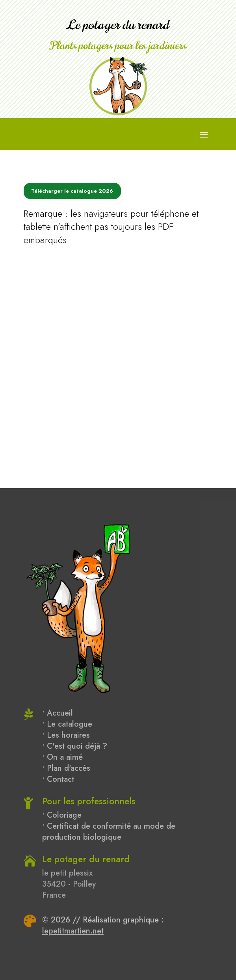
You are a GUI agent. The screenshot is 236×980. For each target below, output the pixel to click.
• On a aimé (62, 757)
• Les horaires (66, 735)
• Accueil (58, 713)
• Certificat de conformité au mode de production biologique (109, 832)
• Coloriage (62, 815)
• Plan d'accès (66, 768)
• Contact (58, 779)
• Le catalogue (67, 724)
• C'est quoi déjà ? (75, 746)
